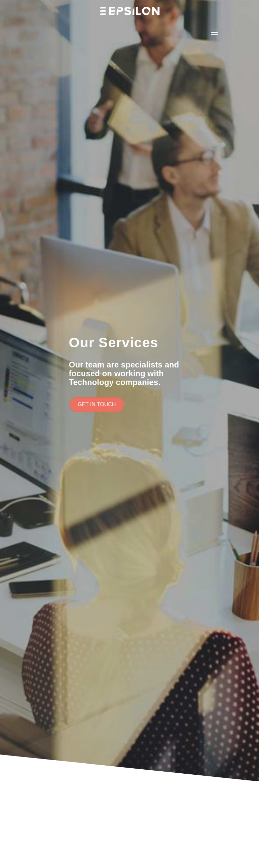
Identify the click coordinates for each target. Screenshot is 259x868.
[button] (98, 405)
